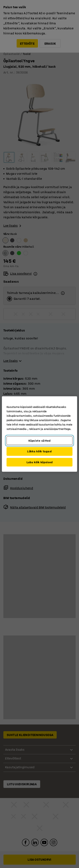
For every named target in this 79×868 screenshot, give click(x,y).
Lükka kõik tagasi (39, 451)
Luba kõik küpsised (40, 462)
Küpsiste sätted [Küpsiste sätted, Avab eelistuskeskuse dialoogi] (39, 440)
